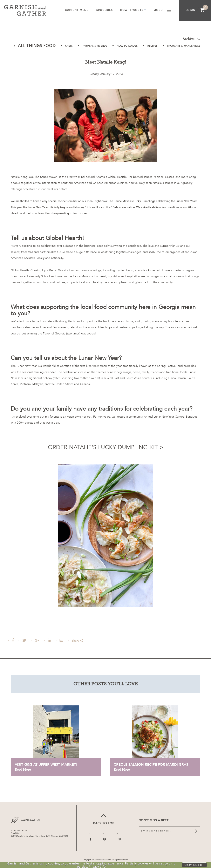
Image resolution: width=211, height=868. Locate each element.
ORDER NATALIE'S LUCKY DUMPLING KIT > (106, 447)
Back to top (104, 819)
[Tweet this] (24, 640)
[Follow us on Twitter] (105, 839)
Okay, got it (193, 865)
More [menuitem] (162, 10)
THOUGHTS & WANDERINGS (184, 46)
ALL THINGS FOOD (37, 45)
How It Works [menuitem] (133, 10)
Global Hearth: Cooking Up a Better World (38, 270)
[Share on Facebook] (13, 640)
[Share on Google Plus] (37, 640)
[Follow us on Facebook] (91, 839)
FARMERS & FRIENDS (95, 46)
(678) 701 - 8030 (19, 831)
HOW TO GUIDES (127, 46)
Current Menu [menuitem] (77, 10)
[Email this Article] (61, 640)
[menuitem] (203, 10)
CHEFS (69, 46)
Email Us (15, 833)
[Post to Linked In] (49, 640)
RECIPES (152, 46)
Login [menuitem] (190, 10)
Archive (191, 39)
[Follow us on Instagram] (119, 839)
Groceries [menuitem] (104, 10)
